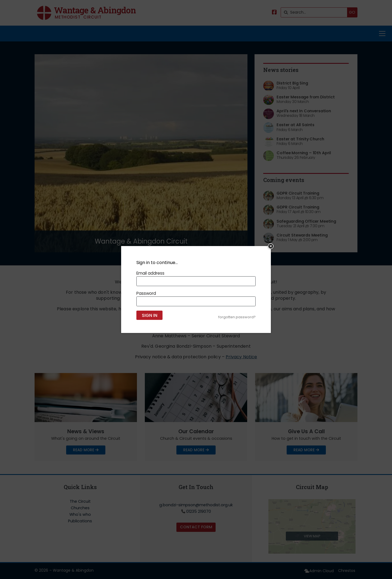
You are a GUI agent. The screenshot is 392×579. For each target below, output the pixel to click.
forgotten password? (237, 317)
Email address (150, 273)
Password (146, 293)
